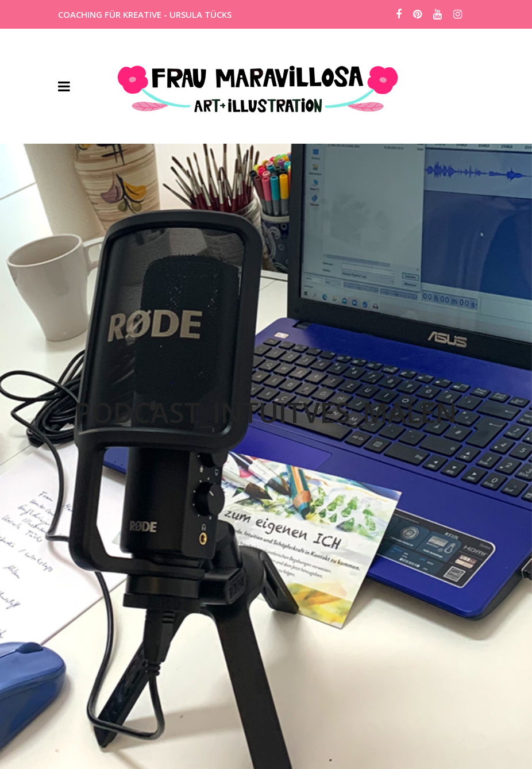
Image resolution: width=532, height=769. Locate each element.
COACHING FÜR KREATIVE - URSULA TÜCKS (145, 14)
